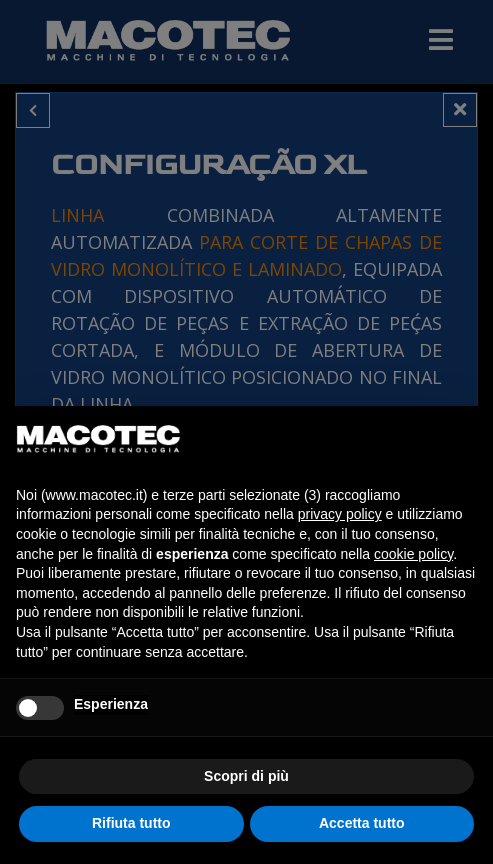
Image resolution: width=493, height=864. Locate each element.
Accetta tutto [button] (362, 823)
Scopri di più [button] (246, 776)
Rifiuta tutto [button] (131, 823)
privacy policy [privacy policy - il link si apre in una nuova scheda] (340, 514)
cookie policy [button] (413, 554)
